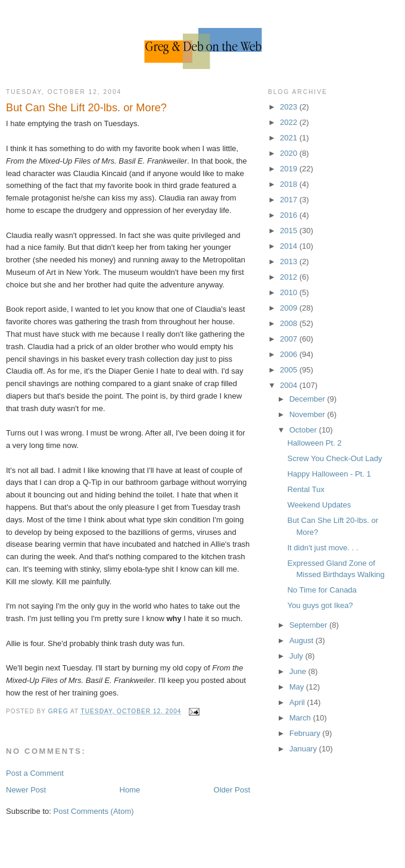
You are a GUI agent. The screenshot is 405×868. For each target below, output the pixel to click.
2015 (290, 231)
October (304, 430)
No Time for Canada (322, 590)
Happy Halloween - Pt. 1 (329, 474)
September (309, 625)
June (299, 671)
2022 (290, 122)
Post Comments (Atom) (94, 811)
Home (130, 790)
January (304, 749)
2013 (290, 261)
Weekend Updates (319, 505)
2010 (290, 292)
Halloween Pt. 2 (314, 443)
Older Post (232, 790)
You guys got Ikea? (320, 605)
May (298, 687)
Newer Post (26, 790)
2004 (290, 385)
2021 (290, 138)
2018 (290, 184)
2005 (290, 370)
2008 (290, 323)
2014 (290, 246)
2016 (290, 215)
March (301, 718)
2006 (290, 354)
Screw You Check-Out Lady (334, 458)
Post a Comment (35, 773)
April (298, 702)
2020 (290, 153)
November (309, 414)
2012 (290, 277)
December (309, 399)
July (297, 656)
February (306, 733)
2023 (290, 107)
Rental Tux (306, 489)
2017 (290, 200)
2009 (290, 308)
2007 (290, 339)
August (303, 640)
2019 (290, 169)
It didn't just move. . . (323, 548)
